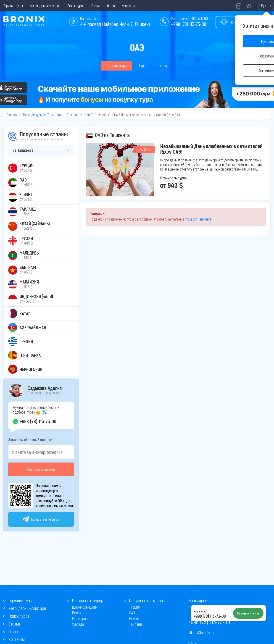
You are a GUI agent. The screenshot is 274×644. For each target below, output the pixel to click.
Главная (12, 115)
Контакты (128, 6)
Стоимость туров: (174, 178)
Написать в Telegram (41, 519)
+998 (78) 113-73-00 (189, 24)
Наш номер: (200, 611)
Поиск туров (76, 6)
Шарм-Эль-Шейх (85, 607)
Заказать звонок (41, 469)
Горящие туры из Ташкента (42, 115)
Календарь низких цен (45, 6)
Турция (134, 607)
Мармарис (80, 618)
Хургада (78, 624)
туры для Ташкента (198, 219)
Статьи (96, 6)
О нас (111, 6)
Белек (77, 613)
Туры (142, 66)
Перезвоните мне (248, 613)
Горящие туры (13, 6)
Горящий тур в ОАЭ (79, 115)
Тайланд (135, 624)
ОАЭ (132, 613)
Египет (134, 618)
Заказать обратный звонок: (30, 439)
